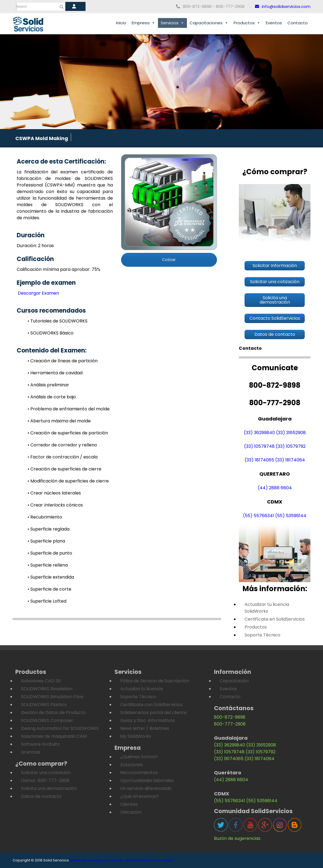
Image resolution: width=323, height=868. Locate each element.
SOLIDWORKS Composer (47, 720)
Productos (247, 23)
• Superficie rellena (48, 565)
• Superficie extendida (51, 577)
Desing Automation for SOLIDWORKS (60, 728)
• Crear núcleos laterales (54, 493)
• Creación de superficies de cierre (64, 469)
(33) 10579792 (291, 446)
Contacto (298, 23)
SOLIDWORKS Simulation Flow (52, 697)
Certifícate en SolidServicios (275, 619)
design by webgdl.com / (91, 860)
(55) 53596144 (291, 516)
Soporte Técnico (262, 635)
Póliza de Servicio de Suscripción (155, 681)
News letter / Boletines (145, 728)
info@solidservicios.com (283, 6)
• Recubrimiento (45, 517)
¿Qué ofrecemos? (140, 796)
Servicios (172, 23)
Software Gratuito (40, 744)
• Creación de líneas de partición (63, 361)
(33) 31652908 (291, 433)
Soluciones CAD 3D (41, 681)
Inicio (121, 23)
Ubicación (131, 812)
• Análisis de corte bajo (52, 397)
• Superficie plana (46, 541)
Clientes (129, 804)
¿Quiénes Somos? (139, 757)
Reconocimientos (139, 773)
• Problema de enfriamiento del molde (69, 409)
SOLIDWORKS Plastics (44, 705)
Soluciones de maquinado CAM (54, 736)
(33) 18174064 (290, 460)
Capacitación (234, 681)
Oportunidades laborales (147, 780)
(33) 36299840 (259, 433)
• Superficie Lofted (47, 601)
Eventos (274, 23)
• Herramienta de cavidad (55, 373)
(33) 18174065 (259, 460)
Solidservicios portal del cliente (153, 713)
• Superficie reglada (49, 529)
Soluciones (132, 765)
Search (22, 7)
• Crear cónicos (55, 505)
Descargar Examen (38, 293)
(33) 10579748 (259, 446)
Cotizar (169, 260)
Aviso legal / (164, 860)
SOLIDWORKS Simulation (47, 689)
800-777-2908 (230, 724)
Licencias (31, 752)
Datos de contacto (41, 796)
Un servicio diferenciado (146, 788)
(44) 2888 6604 (275, 488)
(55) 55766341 (259, 516)
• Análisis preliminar (48, 385)
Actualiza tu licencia (142, 689)
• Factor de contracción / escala (63, 457)
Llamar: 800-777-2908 (45, 780)
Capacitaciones (209, 23)
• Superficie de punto (50, 553)
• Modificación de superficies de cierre (68, 481)
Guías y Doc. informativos (148, 720)
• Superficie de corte (49, 589)
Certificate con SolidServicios (151, 705)
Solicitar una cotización (46, 773)
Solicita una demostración (49, 788)
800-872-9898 (230, 717)
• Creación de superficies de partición (68, 433)
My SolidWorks (136, 736)
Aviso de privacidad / (133, 860)
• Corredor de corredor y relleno (62, 445)
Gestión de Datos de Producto (53, 713)
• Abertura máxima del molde (59, 421)
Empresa (143, 23)
